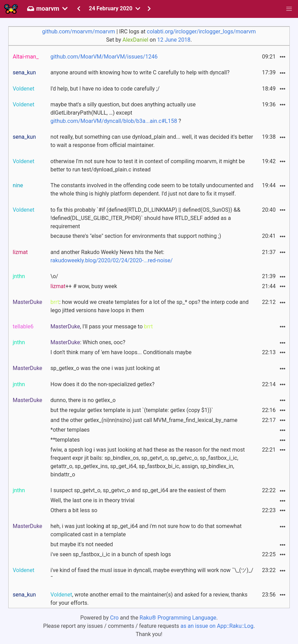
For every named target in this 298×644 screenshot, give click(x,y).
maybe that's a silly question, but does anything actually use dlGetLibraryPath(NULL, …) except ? (123, 113)
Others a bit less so (74, 510)
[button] (289, 9)
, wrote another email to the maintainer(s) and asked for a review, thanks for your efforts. (149, 599)
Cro (114, 618)
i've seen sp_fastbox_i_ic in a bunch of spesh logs (111, 554)
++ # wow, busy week (84, 286)
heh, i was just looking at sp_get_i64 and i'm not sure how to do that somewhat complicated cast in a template (146, 530)
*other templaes (70, 430)
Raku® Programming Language (178, 618)
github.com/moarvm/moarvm (79, 31)
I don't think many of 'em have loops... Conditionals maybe (121, 352)
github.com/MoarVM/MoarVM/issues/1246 (104, 57)
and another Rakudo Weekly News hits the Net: (112, 256)
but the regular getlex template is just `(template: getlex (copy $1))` (132, 410)
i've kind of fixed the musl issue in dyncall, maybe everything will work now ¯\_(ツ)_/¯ (152, 574)
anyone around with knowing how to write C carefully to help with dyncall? (140, 72)
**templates (65, 440)
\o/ (54, 276)
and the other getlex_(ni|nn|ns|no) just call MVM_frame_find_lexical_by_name (144, 420)
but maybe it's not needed (82, 544)
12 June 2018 (174, 40)
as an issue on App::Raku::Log (217, 626)
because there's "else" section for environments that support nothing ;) (136, 236)
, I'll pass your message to (102, 326)
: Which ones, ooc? (88, 342)
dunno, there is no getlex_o (83, 400)
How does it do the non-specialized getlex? (103, 384)
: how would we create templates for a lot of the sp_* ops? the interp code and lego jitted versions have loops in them (150, 306)
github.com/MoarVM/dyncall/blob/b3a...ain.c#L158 (114, 121)
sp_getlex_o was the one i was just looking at (105, 368)
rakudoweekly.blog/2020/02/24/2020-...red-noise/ (112, 260)
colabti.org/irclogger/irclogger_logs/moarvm (201, 31)
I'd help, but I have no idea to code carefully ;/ (105, 89)
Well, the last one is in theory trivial (93, 500)
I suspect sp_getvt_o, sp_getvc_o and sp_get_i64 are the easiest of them (138, 490)
